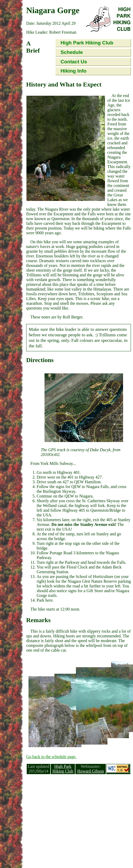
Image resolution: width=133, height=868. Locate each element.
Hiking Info (73, 71)
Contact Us (74, 62)
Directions (40, 360)
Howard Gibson (91, 771)
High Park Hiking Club (87, 43)
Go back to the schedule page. (51, 757)
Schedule (72, 52)
